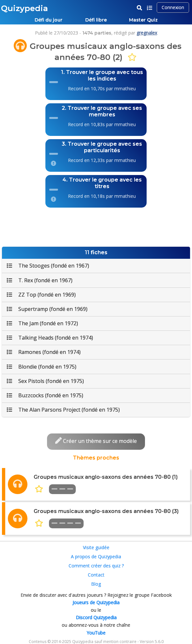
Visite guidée (96, 547)
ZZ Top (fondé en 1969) (41, 295)
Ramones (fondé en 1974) (44, 352)
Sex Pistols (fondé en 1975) (45, 381)
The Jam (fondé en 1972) (42, 323)
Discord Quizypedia (96, 617)
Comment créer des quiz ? (96, 566)
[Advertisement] (96, 226)
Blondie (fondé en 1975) (42, 367)
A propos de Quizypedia (96, 556)
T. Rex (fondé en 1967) (40, 280)
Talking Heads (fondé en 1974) (50, 338)
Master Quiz (143, 20)
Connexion (173, 7)
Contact (96, 575)
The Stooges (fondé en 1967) (48, 266)
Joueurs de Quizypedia (96, 602)
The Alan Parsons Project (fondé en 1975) (63, 410)
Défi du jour (48, 20)
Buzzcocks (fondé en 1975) (45, 395)
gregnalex (147, 33)
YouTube (96, 633)
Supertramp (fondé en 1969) (47, 309)
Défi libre (96, 20)
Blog (96, 584)
